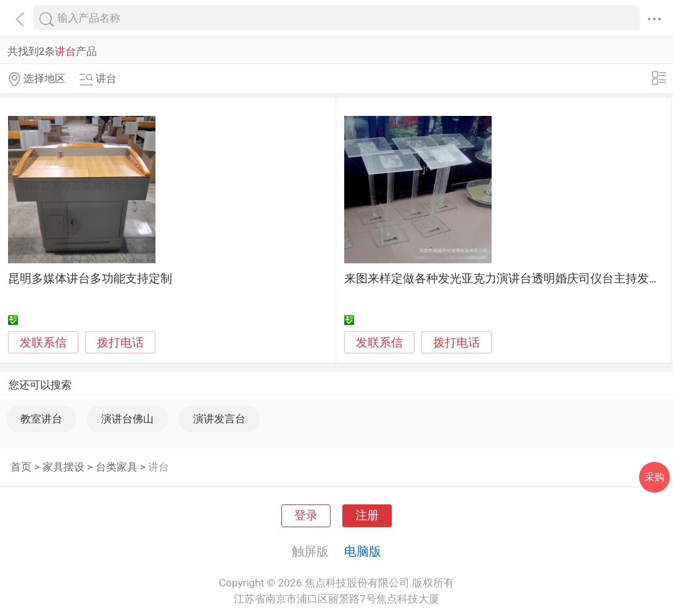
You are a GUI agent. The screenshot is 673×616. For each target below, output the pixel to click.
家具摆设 (64, 467)
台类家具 (117, 467)
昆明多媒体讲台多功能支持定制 (90, 279)
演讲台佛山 (127, 419)
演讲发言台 (219, 419)
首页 (21, 467)
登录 (306, 515)
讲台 (159, 467)
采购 (654, 477)
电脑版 (363, 551)
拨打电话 (120, 343)
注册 (367, 515)
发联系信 (43, 343)
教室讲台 (41, 419)
